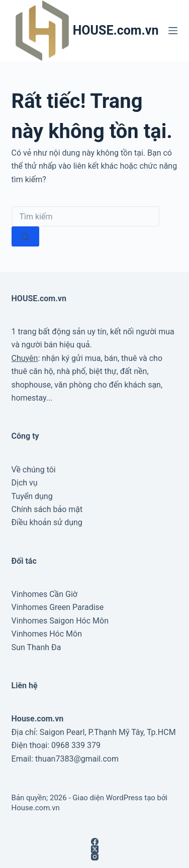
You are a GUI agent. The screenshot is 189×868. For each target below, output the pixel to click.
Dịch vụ (25, 483)
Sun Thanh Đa (36, 647)
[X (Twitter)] (95, 849)
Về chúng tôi (34, 470)
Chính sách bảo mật (47, 509)
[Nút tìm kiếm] (25, 236)
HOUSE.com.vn (116, 30)
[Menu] (173, 31)
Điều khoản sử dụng (47, 522)
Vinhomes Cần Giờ (44, 594)
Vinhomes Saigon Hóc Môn (60, 621)
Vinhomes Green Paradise (58, 607)
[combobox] (85, 216)
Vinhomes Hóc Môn (47, 634)
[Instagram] (95, 857)
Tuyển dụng (32, 496)
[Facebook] (95, 842)
